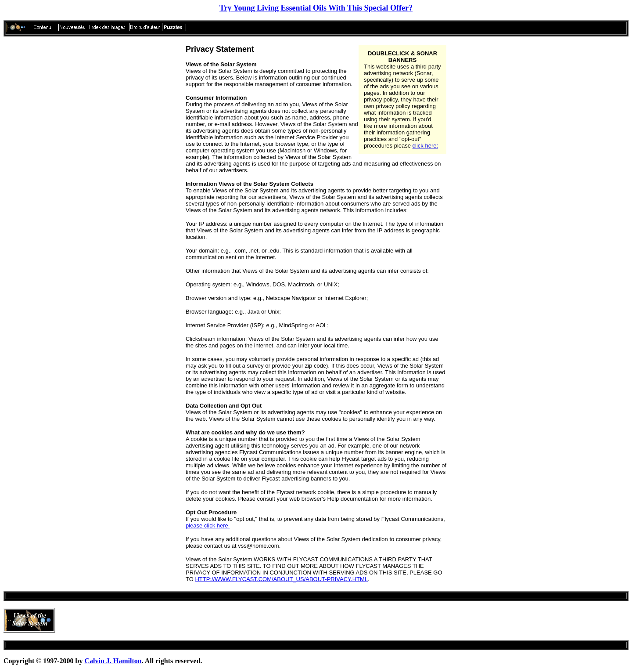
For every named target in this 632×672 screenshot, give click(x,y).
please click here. (208, 526)
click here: (426, 146)
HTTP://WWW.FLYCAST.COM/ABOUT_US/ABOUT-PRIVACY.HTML (281, 579)
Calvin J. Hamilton (113, 661)
